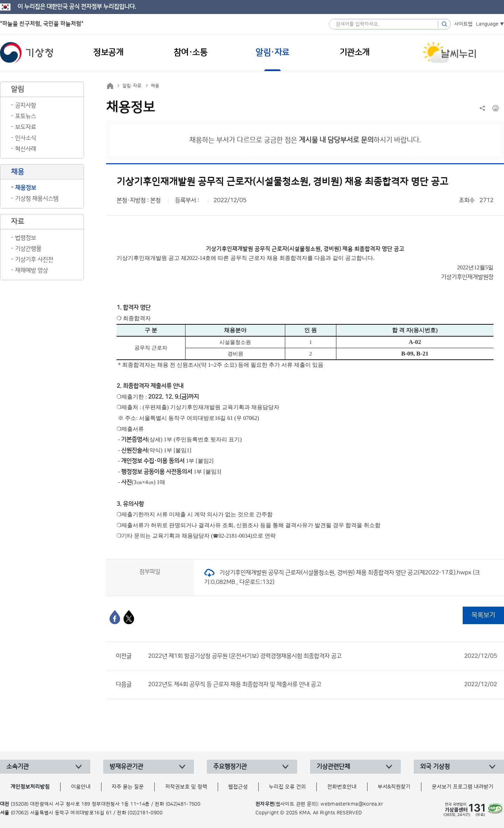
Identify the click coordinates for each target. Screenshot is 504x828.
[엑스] (129, 617)
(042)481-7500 (183, 804)
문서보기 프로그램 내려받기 (463, 787)
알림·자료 (132, 86)
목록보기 (483, 615)
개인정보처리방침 (30, 787)
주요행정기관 (230, 767)
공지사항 (26, 105)
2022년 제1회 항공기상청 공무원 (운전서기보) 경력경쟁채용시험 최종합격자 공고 (323, 656)
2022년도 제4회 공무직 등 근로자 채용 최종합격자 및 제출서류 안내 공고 (323, 684)
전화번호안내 (342, 787)
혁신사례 (26, 149)
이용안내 (81, 787)
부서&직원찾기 (394, 787)
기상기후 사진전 (34, 260)
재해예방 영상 (31, 270)
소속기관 (17, 767)
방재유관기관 (126, 767)
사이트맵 (463, 24)
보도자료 (26, 127)
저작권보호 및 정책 (186, 787)
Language (487, 24)
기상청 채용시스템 (37, 199)
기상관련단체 (333, 767)
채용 (155, 86)
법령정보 (26, 238)
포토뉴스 (26, 116)
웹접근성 (238, 787)
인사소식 (26, 138)
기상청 (27, 53)
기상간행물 (28, 249)
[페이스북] (115, 617)
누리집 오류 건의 (287, 787)
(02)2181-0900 (145, 813)
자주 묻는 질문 (128, 787)
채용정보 (26, 188)
